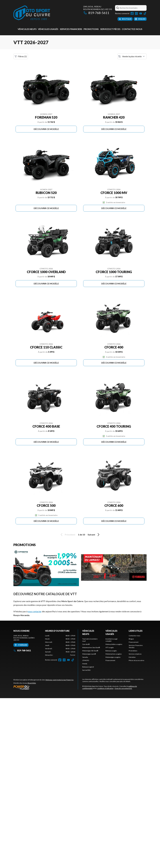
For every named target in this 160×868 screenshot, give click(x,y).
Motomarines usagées (114, 654)
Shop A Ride (32, 683)
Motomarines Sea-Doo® (91, 647)
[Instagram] (136, 13)
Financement (110, 660)
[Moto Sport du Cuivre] (32, 13)
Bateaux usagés (111, 651)
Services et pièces (110, 29)
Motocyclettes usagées (114, 644)
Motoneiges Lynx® (89, 654)
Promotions (91, 29)
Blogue (131, 639)
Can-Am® (86, 644)
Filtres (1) (21, 56)
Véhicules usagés (48, 29)
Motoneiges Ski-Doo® (90, 651)
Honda (85, 664)
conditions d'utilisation (105, 688)
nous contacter (35, 611)
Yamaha (85, 657)
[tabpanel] (60, 645)
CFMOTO (86, 660)
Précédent (68, 535)
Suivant (94, 535)
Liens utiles (136, 631)
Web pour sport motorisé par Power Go (59, 680)
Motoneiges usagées (113, 657)
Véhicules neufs (27, 29)
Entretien (132, 657)
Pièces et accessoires (137, 660)
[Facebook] (132, 13)
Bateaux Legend (88, 667)
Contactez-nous (132, 29)
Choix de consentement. (123, 688)
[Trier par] (132, 56)
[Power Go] (44, 687)
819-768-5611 (96, 13)
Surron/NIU (86, 670)
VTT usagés (110, 647)
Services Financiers (71, 29)
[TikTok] (145, 13)
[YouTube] (141, 13)
